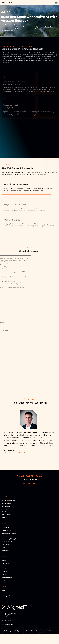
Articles (4, 570)
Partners (4, 584)
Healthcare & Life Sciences (9, 543)
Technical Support (7, 587)
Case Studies (5, 573)
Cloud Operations (7, 518)
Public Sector (5, 554)
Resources (5, 566)
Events (4, 576)
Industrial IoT (5, 546)
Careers (4, 603)
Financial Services (7, 540)
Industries (5, 533)
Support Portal (9, 634)
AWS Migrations (6, 516)
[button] (56, 3)
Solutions (5, 506)
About (3, 600)
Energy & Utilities (6, 537)
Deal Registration (6, 605)
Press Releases (6, 578)
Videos (4, 590)
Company (4, 596)
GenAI (3, 527)
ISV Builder (5, 581)
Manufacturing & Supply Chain (10, 548)
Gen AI (3, 16)
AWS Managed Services (8, 510)
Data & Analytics (6, 524)
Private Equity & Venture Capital (11, 551)
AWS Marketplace (7, 513)
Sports (4, 557)
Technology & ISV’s (7, 560)
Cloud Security (6, 521)
